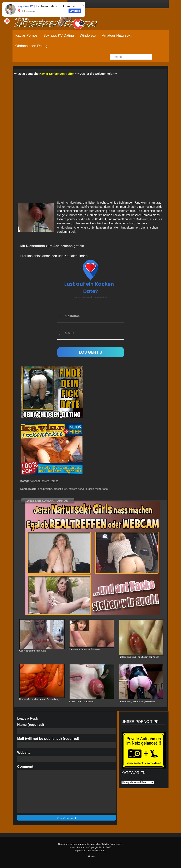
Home (92, 856)
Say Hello (75, 11)
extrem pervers (78, 489)
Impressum (80, 851)
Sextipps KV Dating (59, 35)
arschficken (60, 489)
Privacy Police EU (97, 851)
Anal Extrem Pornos (46, 481)
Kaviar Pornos (27, 35)
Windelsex (88, 35)
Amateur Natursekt (117, 35)
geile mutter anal (98, 489)
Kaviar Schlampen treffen (57, 74)
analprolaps (45, 489)
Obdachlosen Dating (31, 46)
